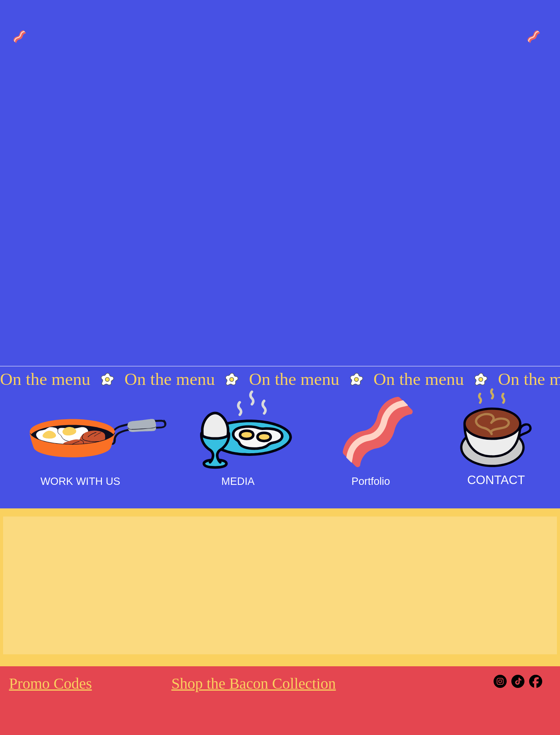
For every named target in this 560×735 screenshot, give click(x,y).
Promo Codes (50, 684)
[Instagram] (500, 681)
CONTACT (496, 480)
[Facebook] (536, 681)
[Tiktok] (518, 681)
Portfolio (371, 481)
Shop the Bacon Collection (254, 684)
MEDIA (238, 481)
